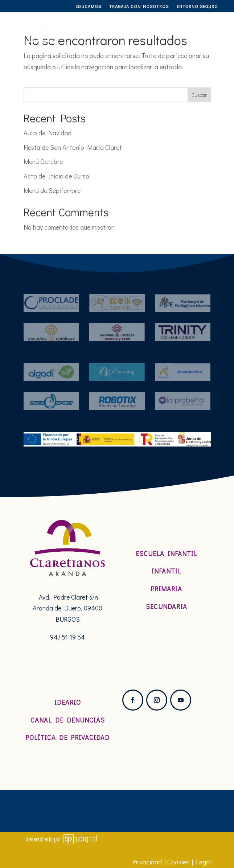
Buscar (199, 95)
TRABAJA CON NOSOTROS (139, 6)
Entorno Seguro (197, 6)
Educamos (88, 6)
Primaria (166, 589)
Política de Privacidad (67, 737)
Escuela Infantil (167, 554)
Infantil (167, 571)
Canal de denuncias (68, 720)
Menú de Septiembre (52, 190)
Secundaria (167, 606)
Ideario (68, 702)
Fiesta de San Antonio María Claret (73, 147)
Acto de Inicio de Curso (56, 176)
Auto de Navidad (48, 133)
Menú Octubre (43, 161)
